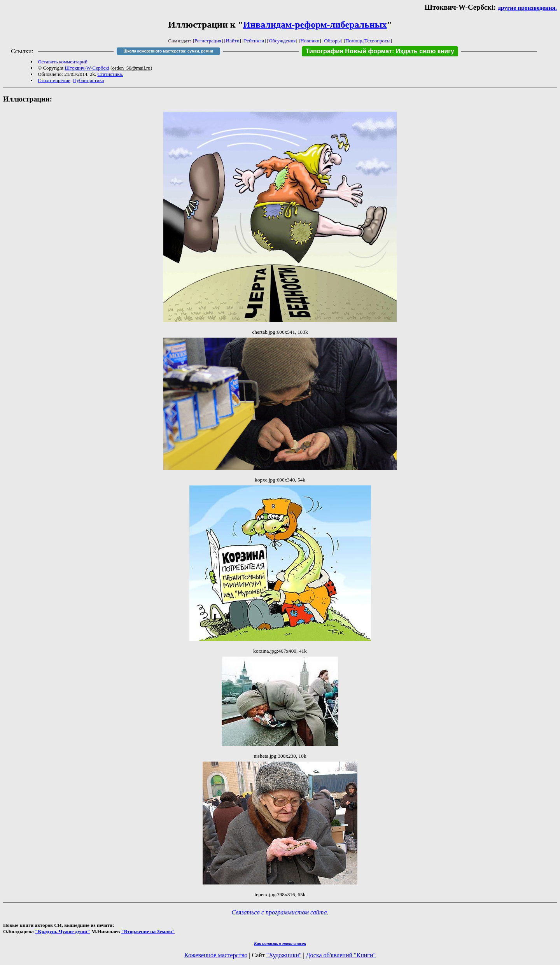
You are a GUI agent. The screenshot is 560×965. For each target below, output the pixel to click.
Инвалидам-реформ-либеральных (315, 25)
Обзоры (332, 41)
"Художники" (284, 955)
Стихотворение (54, 80)
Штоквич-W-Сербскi (87, 68)
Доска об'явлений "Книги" (341, 955)
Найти (233, 41)
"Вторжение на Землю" (148, 931)
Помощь (354, 41)
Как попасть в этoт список (280, 943)
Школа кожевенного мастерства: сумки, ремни (168, 51)
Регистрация (208, 41)
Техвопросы (377, 41)
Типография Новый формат (349, 51)
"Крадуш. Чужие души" (63, 931)
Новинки (310, 41)
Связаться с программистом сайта (279, 912)
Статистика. (110, 74)
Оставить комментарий (63, 62)
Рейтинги (254, 41)
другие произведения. (527, 8)
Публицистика (89, 80)
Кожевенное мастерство (216, 955)
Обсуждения (282, 41)
